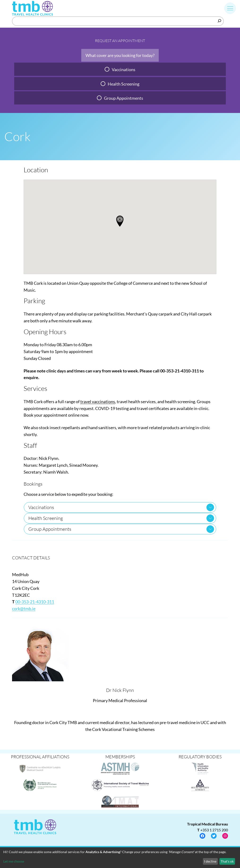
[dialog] (120, 858)
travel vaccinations (98, 402)
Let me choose (14, 861)
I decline (210, 861)
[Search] (219, 21)
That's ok (227, 861)
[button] (120, 221)
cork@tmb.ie (24, 609)
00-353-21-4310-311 (35, 602)
